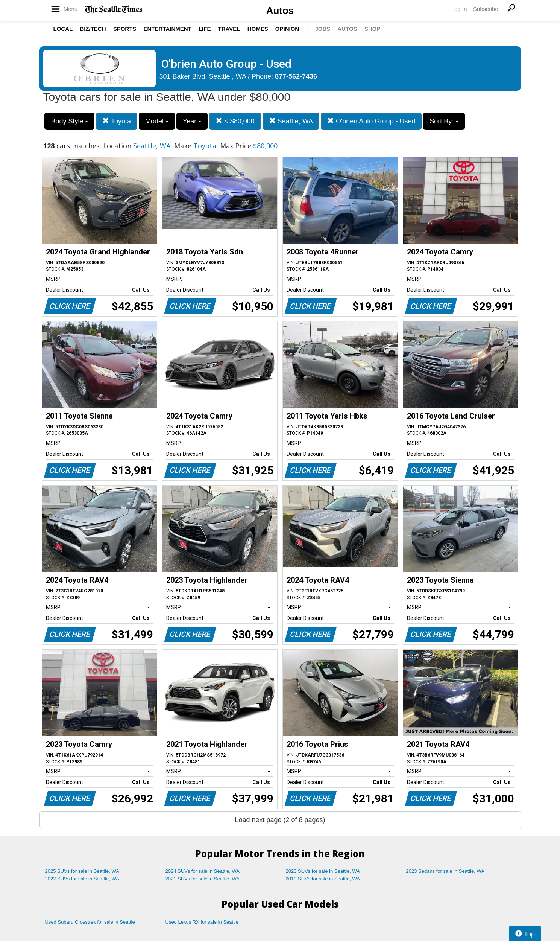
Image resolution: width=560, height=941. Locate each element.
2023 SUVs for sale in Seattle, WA (323, 871)
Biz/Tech (93, 29)
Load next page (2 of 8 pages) (280, 820)
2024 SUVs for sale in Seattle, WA (203, 871)
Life (205, 29)
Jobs (322, 29)
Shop (373, 29)
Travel (229, 29)
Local (63, 29)
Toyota (117, 121)
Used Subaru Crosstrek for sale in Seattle (90, 922)
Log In (459, 9)
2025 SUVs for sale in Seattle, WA (82, 871)
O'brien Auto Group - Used (371, 121)
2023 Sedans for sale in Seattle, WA (445, 871)
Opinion (287, 29)
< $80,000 (235, 121)
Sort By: (444, 121)
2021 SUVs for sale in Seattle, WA (203, 879)
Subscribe (486, 9)
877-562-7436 (296, 76)
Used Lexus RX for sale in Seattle (202, 922)
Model (157, 121)
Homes (258, 29)
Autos (280, 11)
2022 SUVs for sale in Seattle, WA (82, 879)
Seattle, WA (291, 121)
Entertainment (168, 29)
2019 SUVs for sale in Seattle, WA (323, 879)
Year (192, 121)
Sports (125, 29)
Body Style (69, 121)
